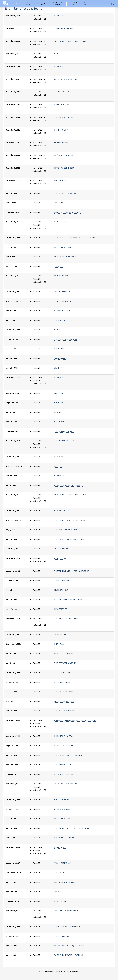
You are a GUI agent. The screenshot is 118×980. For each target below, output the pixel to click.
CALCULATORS (60, 330)
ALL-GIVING (59, 203)
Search (105, 4)
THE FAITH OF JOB (62, 580)
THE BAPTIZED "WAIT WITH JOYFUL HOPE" (71, 520)
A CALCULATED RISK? (63, 673)
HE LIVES (58, 466)
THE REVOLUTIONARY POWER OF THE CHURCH (73, 828)
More (100, 4)
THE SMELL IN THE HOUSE (65, 711)
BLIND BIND (59, 16)
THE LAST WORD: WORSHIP (65, 663)
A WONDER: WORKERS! (63, 809)
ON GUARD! (59, 403)
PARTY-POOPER (60, 393)
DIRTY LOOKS (60, 349)
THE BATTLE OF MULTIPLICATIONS (68, 755)
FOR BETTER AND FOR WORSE (66, 257)
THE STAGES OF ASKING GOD (66, 339)
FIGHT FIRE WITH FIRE (63, 247)
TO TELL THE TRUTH (63, 301)
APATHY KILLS (60, 368)
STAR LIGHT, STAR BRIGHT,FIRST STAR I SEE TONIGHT (76, 238)
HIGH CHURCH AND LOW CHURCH (68, 212)
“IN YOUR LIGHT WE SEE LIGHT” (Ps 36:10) (71, 41)
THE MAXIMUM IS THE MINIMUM (67, 927)
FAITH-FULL (59, 644)
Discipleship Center (41, 4)
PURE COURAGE (61, 901)
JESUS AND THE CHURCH (65, 882)
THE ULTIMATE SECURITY (64, 431)
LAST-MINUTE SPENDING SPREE (67, 838)
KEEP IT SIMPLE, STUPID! (64, 746)
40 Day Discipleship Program (57, 4)
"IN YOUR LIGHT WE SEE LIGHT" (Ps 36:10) (71, 495)
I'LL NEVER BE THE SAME (64, 774)
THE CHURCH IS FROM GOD (65, 193)
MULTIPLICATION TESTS (64, 701)
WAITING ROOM (60, 181)
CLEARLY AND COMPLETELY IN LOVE (68, 485)
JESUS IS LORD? (61, 635)
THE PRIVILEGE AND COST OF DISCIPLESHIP (72, 571)
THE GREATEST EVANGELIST (65, 765)
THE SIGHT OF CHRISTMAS (65, 29)
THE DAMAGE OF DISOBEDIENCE (67, 619)
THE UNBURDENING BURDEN (66, 530)
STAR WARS (59, 457)
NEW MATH (59, 412)
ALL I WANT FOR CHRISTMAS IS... (67, 911)
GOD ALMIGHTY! (61, 476)
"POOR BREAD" (60, 358)
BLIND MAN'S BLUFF (62, 130)
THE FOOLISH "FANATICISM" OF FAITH (69, 539)
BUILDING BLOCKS (62, 104)
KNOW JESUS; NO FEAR (64, 736)
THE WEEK (58, 266)
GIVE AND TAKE (60, 422)
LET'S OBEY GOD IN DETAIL (65, 155)
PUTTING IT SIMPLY (62, 682)
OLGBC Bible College (74, 4)
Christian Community (28, 4)
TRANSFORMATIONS (62, 92)
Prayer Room (86, 4)
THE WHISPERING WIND (64, 692)
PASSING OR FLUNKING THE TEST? (68, 600)
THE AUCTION (60, 320)
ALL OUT (58, 892)
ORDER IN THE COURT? (63, 511)
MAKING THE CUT (61, 590)
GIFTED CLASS (60, 54)
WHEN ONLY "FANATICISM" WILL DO (69, 955)
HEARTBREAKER (61, 609)
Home (17, 4)
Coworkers (94, 4)
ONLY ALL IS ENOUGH (63, 800)
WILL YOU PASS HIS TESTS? (65, 654)
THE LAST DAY (60, 873)
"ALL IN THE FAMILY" (63, 292)
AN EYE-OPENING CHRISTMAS (66, 79)
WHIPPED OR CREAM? (63, 311)
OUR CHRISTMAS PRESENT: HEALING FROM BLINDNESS (76, 720)
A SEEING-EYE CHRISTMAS (65, 441)
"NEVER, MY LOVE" (62, 549)
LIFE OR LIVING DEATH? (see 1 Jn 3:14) (69, 946)
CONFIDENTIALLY (61, 143)
